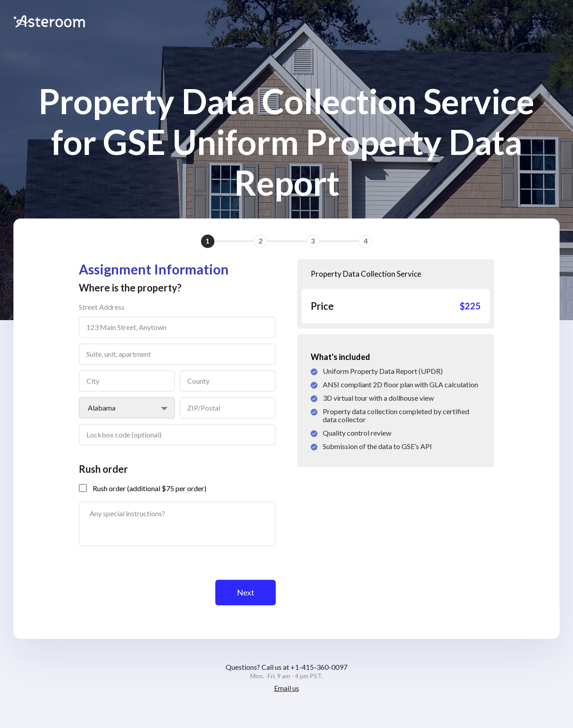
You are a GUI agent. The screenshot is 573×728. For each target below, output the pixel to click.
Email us (286, 688)
